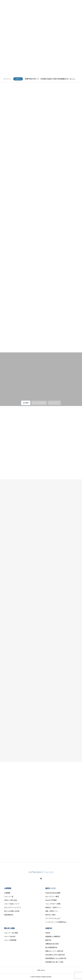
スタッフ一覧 (9, 897)
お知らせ (18, 79)
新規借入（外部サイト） (54, 907)
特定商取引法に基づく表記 (54, 962)
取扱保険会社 (9, 915)
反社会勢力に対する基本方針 (55, 955)
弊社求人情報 (9, 928)
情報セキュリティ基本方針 (54, 951)
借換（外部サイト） (52, 911)
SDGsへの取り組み (11, 900)
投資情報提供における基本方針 (56, 958)
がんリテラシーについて (13, 907)
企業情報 (8, 888)
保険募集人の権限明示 (53, 936)
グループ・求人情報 (11, 933)
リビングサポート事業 (53, 904)
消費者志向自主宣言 (52, 944)
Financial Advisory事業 (53, 893)
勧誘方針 (48, 940)
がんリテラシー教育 (52, 897)
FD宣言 (48, 933)
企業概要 (7, 893)
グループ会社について (12, 904)
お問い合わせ (41, 970)
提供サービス (51, 888)
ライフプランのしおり (53, 918)
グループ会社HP (10, 936)
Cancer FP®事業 (51, 900)
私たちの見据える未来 (12, 911)
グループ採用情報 (10, 940)
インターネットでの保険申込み (56, 922)
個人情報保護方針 (51, 947)
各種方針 (49, 928)
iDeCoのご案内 (50, 915)
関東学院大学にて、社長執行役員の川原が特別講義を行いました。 (51, 79)
